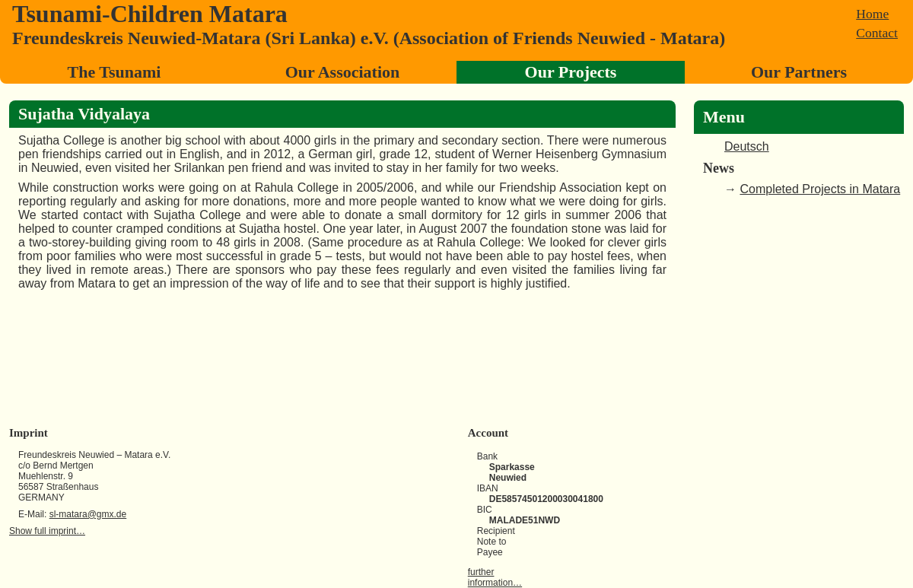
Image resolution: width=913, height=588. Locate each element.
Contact (877, 33)
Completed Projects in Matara (820, 189)
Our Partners (799, 72)
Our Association (343, 72)
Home (872, 14)
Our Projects (571, 72)
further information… (495, 577)
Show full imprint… (47, 531)
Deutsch (747, 146)
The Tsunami (115, 72)
